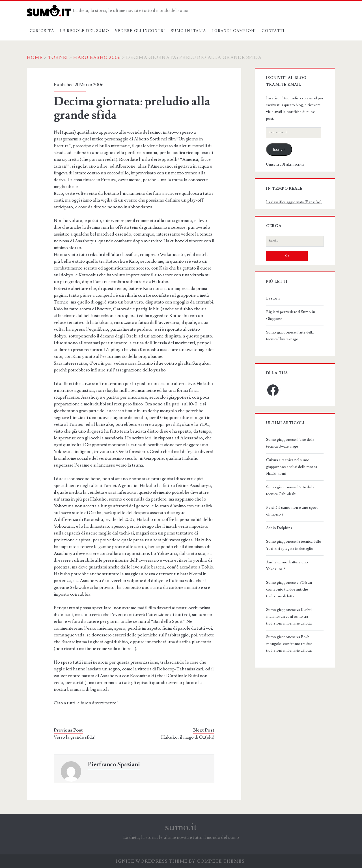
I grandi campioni (234, 31)
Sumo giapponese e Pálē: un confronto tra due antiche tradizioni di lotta (289, 589)
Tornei (58, 57)
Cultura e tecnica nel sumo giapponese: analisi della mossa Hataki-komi (292, 467)
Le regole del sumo (85, 31)
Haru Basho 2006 (97, 57)
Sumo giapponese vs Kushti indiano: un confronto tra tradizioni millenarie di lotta (289, 617)
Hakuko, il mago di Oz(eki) (188, 737)
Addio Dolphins (279, 528)
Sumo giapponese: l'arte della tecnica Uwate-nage (290, 336)
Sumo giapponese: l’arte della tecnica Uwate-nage (290, 443)
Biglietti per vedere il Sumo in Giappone (291, 315)
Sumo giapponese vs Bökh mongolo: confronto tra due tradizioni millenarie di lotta (289, 644)
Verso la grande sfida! (75, 737)
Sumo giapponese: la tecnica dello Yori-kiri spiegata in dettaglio (294, 545)
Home (35, 57)
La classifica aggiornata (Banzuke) (294, 202)
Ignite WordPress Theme (152, 861)
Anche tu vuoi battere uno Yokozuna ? (287, 566)
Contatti (273, 31)
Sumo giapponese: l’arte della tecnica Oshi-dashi (290, 491)
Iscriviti (279, 149)
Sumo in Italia (188, 31)
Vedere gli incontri (140, 31)
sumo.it (181, 827)
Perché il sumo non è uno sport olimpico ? (292, 511)
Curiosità (42, 31)
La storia (273, 298)
